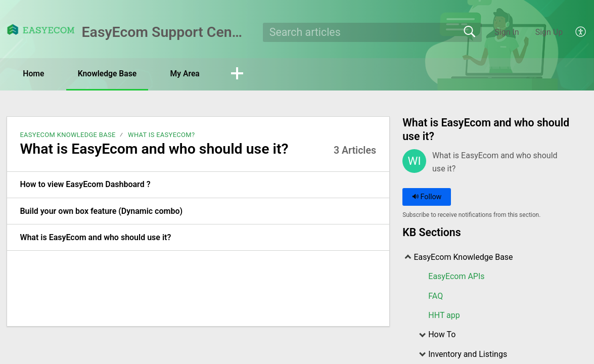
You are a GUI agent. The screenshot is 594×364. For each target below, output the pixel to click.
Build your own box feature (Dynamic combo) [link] (101, 211)
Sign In (507, 32)
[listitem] (198, 185)
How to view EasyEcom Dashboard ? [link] (85, 185)
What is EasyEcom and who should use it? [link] (95, 237)
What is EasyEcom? (161, 135)
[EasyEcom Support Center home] (41, 30)
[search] (372, 32)
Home (35, 74)
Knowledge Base (111, 74)
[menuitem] (575, 32)
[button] (245, 74)
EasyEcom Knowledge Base (67, 135)
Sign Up (549, 32)
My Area (192, 74)
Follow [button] (427, 197)
